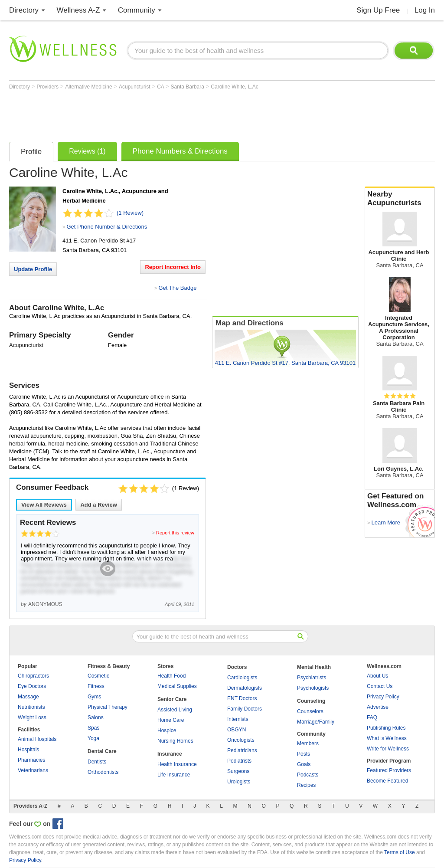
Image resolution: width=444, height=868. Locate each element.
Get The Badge (177, 288)
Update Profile (33, 269)
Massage (28, 697)
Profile (31, 152)
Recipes (306, 785)
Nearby (400, 199)
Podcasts (308, 775)
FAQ (372, 717)
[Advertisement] (167, 114)
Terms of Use (400, 852)
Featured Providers (389, 770)
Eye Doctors (32, 686)
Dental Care (102, 751)
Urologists (239, 782)
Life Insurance (174, 775)
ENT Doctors (242, 698)
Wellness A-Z (78, 10)
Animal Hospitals (37, 739)
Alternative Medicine (90, 87)
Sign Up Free (378, 10)
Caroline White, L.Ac (234, 87)
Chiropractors (33, 676)
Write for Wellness (388, 749)
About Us (377, 676)
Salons (96, 717)
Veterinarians (33, 770)
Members (308, 744)
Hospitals (28, 750)
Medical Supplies (177, 686)
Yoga (93, 738)
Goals (304, 764)
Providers (48, 87)
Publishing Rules (386, 728)
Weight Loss (32, 717)
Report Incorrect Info (173, 267)
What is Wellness (387, 738)
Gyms (94, 697)
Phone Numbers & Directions (180, 151)
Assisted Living (175, 710)
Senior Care (172, 699)
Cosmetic (98, 676)
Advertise (378, 707)
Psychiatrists (312, 678)
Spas (93, 728)
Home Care (171, 720)
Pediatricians (242, 750)
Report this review (175, 533)
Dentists (97, 762)
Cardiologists (242, 678)
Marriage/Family (316, 722)
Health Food (171, 676)
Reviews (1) (87, 151)
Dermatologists (245, 688)
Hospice (167, 730)
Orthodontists (103, 772)
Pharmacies (31, 760)
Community (137, 10)
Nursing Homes (175, 741)
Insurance (170, 754)
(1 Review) (130, 213)
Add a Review (99, 505)
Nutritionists (31, 707)
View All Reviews (44, 505)
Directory (24, 10)
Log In (425, 10)
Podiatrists (239, 761)
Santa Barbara (188, 87)
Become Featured (387, 781)
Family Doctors (245, 709)
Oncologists (241, 740)
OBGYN (237, 730)
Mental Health (314, 667)
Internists (238, 719)
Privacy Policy (383, 697)
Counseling (311, 701)
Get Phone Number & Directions (107, 227)
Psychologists (313, 688)
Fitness (96, 686)
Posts (304, 754)
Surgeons (238, 771)
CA (161, 87)
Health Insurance (177, 764)
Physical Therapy (108, 707)
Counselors (310, 711)
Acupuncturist (135, 87)
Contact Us (380, 686)
